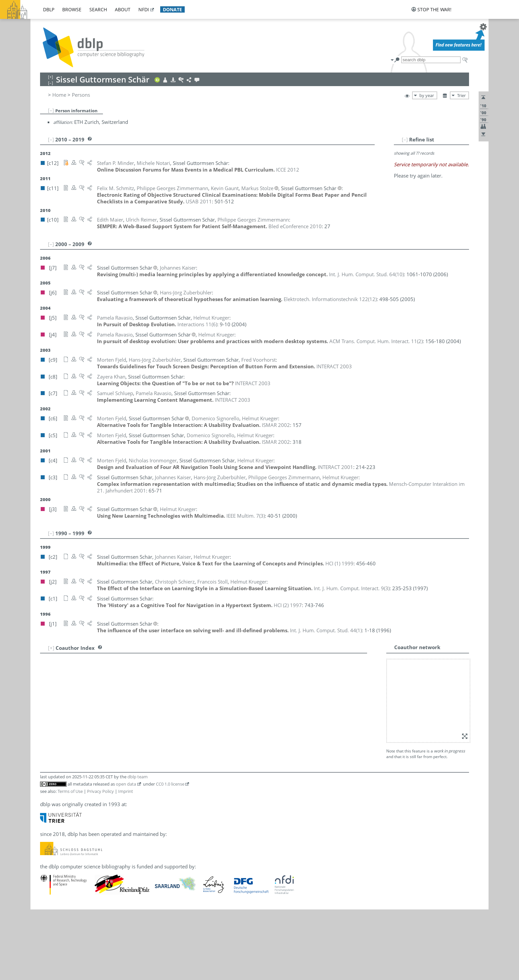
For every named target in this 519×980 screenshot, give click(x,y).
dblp (49, 9)
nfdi (144, 9)
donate (172, 9)
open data (126, 697)
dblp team (138, 690)
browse (72, 9)
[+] (51, 648)
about (123, 9)
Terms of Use (70, 704)
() (366, 274)
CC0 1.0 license (170, 697)
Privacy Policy (100, 704)
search (98, 9)
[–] (51, 110)
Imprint (126, 704)
